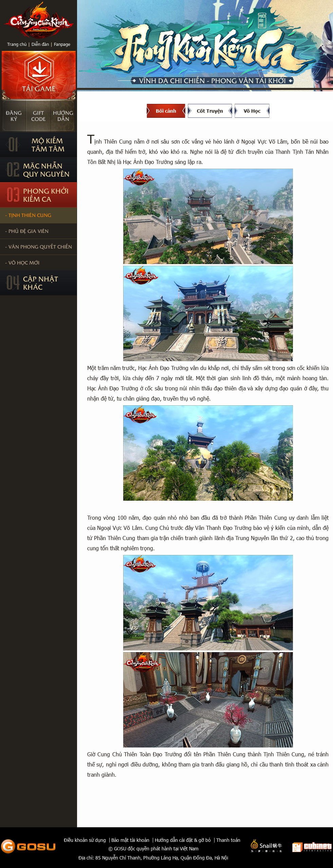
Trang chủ (17, 44)
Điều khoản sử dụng (85, 840)
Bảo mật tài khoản (130, 840)
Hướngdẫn (63, 116)
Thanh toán (228, 840)
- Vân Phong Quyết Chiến (39, 246)
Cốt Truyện (210, 111)
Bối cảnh (166, 111)
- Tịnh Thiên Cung (28, 215)
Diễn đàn (40, 44)
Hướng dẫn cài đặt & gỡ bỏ (183, 840)
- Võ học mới (22, 262)
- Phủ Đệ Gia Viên (27, 231)
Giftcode (38, 116)
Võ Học (252, 111)
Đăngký (14, 116)
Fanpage (62, 44)
